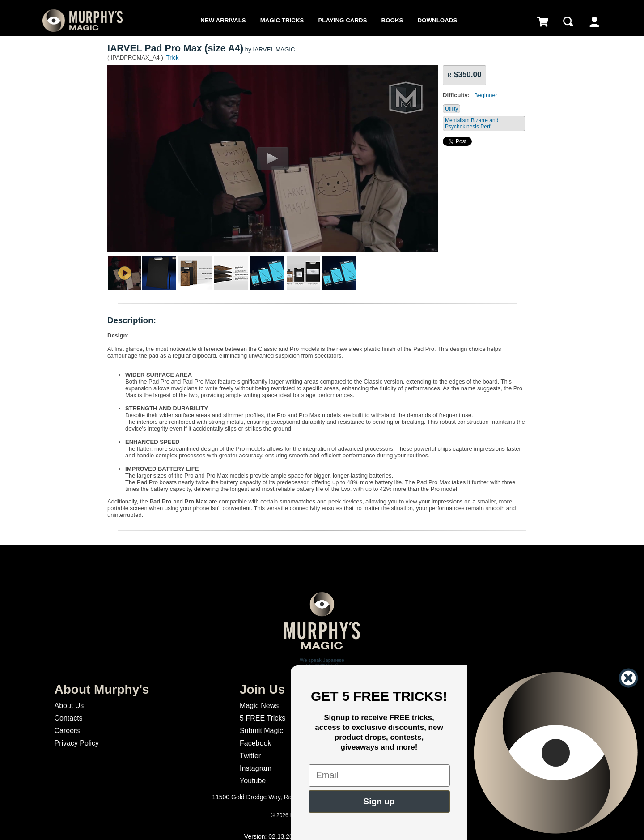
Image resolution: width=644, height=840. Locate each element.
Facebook (255, 743)
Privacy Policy (76, 743)
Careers (67, 731)
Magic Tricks (282, 20)
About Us (69, 706)
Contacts (68, 718)
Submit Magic (261, 731)
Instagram (256, 768)
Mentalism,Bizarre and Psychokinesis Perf (472, 124)
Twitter (250, 756)
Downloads (437, 20)
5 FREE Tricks (263, 718)
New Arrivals (223, 20)
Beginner (486, 95)
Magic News (259, 706)
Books (392, 20)
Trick (173, 58)
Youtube (253, 781)
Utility (451, 109)
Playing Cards (342, 20)
